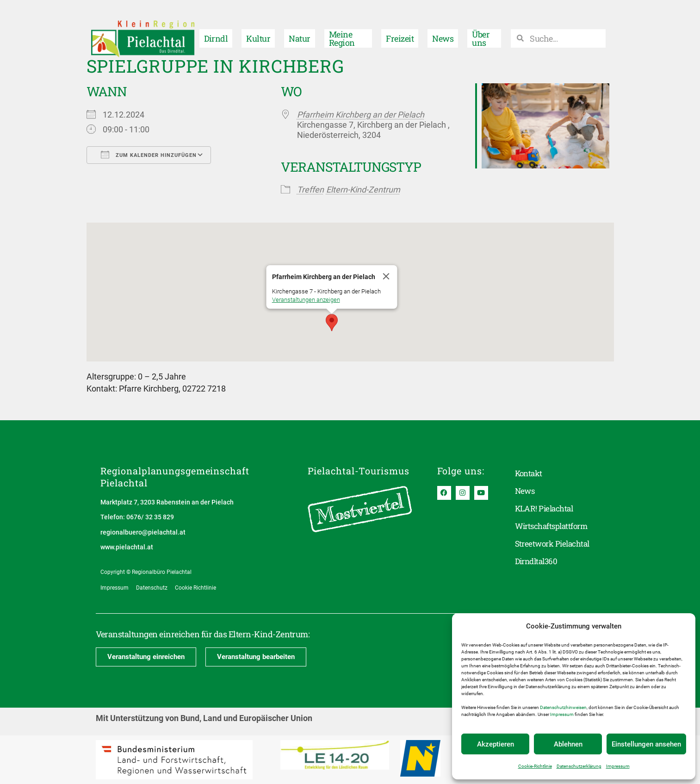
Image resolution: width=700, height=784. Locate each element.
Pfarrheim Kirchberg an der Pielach (361, 115)
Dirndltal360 (538, 561)
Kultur (258, 26)
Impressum (562, 714)
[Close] (386, 276)
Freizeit (400, 26)
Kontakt (530, 473)
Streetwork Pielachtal (555, 544)
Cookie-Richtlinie (535, 766)
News (443, 26)
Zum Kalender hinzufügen (149, 155)
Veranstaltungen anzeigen (306, 300)
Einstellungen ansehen (646, 744)
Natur (299, 26)
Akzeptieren (496, 744)
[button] (332, 323)
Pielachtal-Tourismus (359, 471)
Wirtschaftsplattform (554, 526)
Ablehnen (568, 744)
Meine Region (342, 26)
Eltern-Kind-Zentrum (363, 190)
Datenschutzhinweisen (563, 707)
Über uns (481, 26)
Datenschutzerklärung (579, 766)
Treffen (310, 190)
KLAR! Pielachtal (546, 509)
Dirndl (216, 26)
